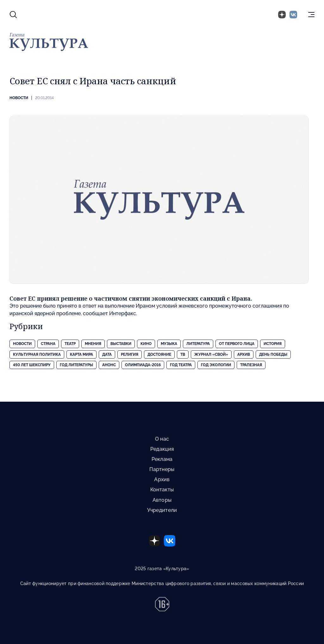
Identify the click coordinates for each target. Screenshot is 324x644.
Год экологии (216, 365)
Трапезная (251, 365)
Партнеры (162, 469)
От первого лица (237, 344)
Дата (107, 354)
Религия (130, 354)
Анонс (109, 365)
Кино (146, 344)
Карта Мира (81, 354)
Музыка (169, 344)
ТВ (183, 354)
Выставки (121, 344)
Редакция (162, 449)
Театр (70, 344)
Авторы (162, 500)
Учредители (162, 510)
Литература (198, 344)
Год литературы (76, 365)
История (273, 344)
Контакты (162, 490)
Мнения (93, 344)
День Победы (273, 354)
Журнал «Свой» (211, 354)
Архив (244, 354)
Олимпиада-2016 (143, 365)
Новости (19, 98)
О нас (162, 439)
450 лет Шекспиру (32, 365)
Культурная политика (37, 354)
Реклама (162, 459)
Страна (48, 344)
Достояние (159, 354)
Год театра (181, 365)
